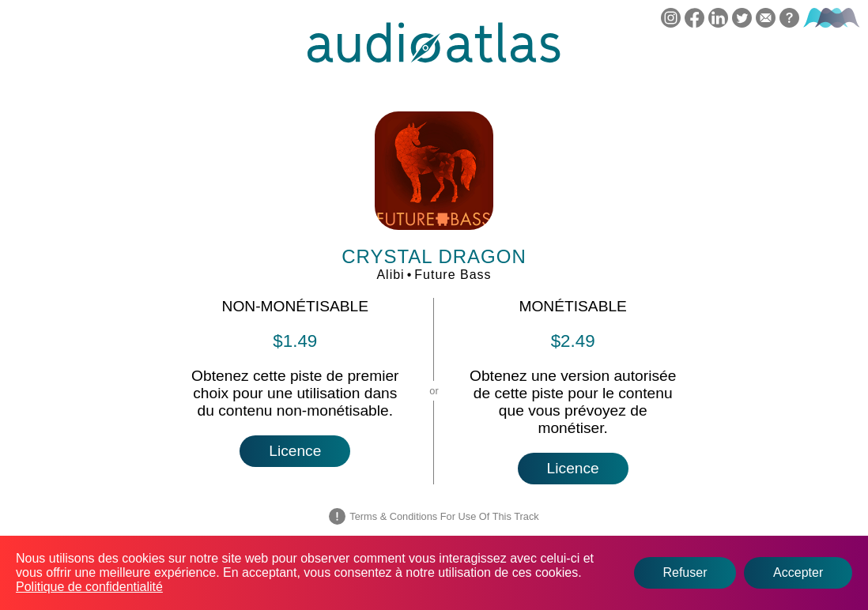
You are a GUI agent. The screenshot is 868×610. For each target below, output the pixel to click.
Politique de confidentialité (89, 587)
